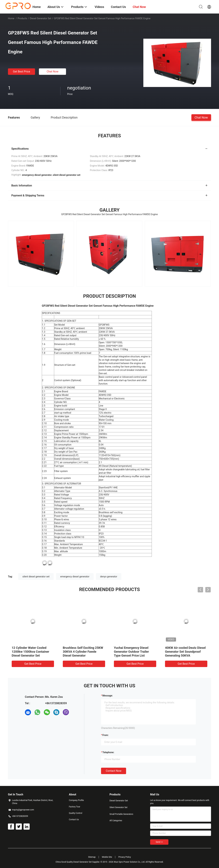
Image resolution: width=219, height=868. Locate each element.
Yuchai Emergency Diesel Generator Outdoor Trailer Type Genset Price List (131, 652)
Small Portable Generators (121, 814)
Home (11, 18)
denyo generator (109, 577)
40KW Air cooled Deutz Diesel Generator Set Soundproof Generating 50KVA (185, 652)
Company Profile (76, 800)
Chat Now (53, 72)
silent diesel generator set (36, 577)
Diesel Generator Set (41, 18)
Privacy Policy (125, 857)
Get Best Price (22, 72)
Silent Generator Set (118, 807)
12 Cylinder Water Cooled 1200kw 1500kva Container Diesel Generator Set (30, 652)
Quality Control (76, 813)
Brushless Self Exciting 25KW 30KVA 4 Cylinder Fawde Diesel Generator (83, 652)
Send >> (159, 842)
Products (22, 18)
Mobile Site (107, 857)
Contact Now (114, 771)
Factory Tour (75, 807)
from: (105, 735)
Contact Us (74, 820)
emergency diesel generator (75, 577)
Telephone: (108, 752)
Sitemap (92, 857)
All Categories (116, 821)
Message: (108, 696)
